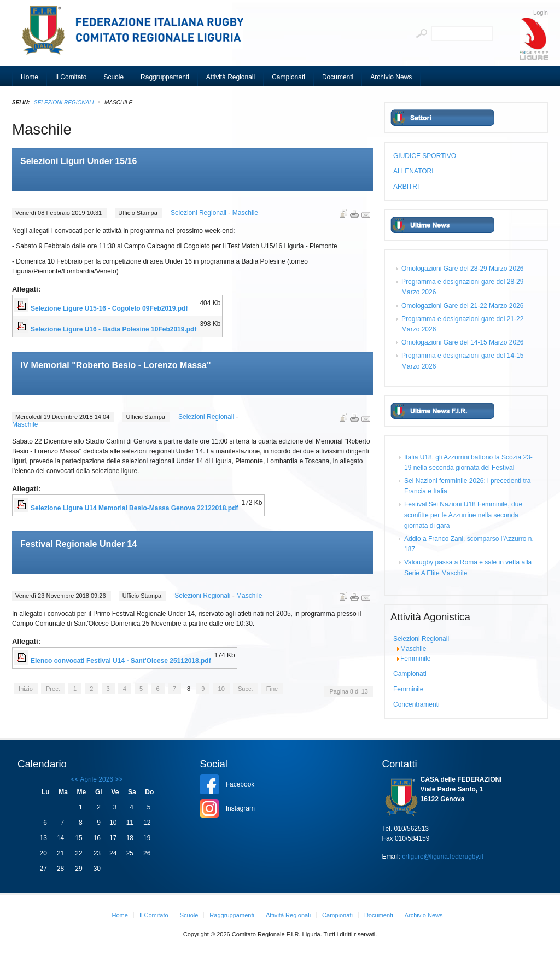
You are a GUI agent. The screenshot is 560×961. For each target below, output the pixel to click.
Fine (272, 689)
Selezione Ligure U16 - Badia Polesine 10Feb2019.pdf (113, 329)
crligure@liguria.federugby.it (443, 857)
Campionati (410, 674)
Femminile (415, 659)
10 (221, 689)
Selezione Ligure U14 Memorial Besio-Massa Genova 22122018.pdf (134, 508)
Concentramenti (416, 704)
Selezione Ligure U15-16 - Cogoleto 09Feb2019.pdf (109, 308)
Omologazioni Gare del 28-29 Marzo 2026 (462, 269)
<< (75, 779)
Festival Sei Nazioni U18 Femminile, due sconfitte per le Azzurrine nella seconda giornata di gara (463, 515)
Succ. (246, 689)
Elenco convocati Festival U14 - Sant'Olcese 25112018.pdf (121, 661)
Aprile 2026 (97, 779)
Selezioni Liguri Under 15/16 (78, 161)
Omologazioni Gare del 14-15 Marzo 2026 (462, 342)
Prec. (53, 689)
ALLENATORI (413, 171)
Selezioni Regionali (64, 103)
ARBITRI (406, 187)
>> (118, 779)
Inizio (26, 689)
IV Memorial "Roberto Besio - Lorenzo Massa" (116, 365)
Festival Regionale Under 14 (78, 544)
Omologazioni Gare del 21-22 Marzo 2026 (462, 306)
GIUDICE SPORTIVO (425, 156)
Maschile (245, 213)
